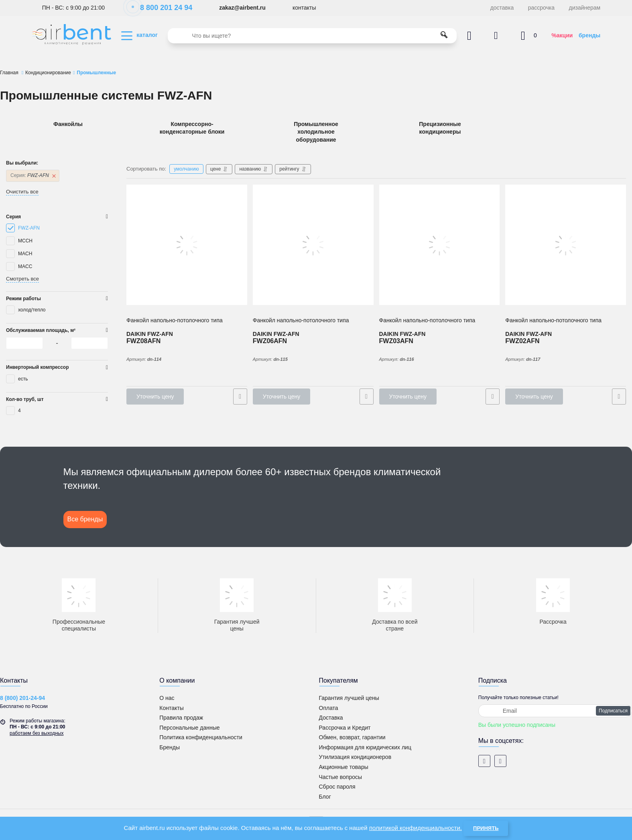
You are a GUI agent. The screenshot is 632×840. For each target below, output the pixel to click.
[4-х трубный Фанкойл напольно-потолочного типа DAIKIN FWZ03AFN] (440, 245)
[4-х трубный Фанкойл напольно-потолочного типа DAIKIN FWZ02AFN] (566, 245)
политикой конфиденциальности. (416, 828)
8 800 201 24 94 (162, 8)
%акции (562, 35)
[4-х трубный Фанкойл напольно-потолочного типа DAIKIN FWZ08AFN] (187, 245)
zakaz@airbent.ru (242, 8)
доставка (502, 8)
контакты (304, 8)
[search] (312, 36)
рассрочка (541, 8)
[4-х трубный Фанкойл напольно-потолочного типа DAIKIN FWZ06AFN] (313, 245)
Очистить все (22, 192)
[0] (24, 343)
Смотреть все (22, 279)
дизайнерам (585, 8)
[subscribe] (555, 711)
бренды (589, 35)
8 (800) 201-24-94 (22, 698)
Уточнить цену (155, 397)
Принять (486, 828)
